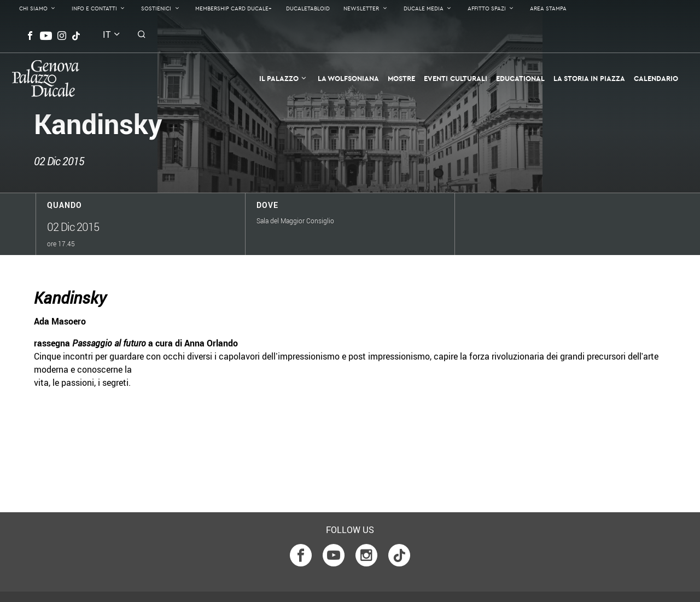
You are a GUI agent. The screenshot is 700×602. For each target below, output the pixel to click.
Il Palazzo (279, 78)
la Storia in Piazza (589, 78)
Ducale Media (424, 8)
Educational (520, 78)
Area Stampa (548, 8)
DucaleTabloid (308, 8)
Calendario (656, 78)
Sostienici (156, 8)
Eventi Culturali (456, 78)
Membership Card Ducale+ (234, 8)
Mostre (401, 78)
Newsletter (361, 8)
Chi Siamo (33, 8)
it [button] (107, 34)
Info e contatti (94, 8)
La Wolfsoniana (348, 78)
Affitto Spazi (487, 8)
